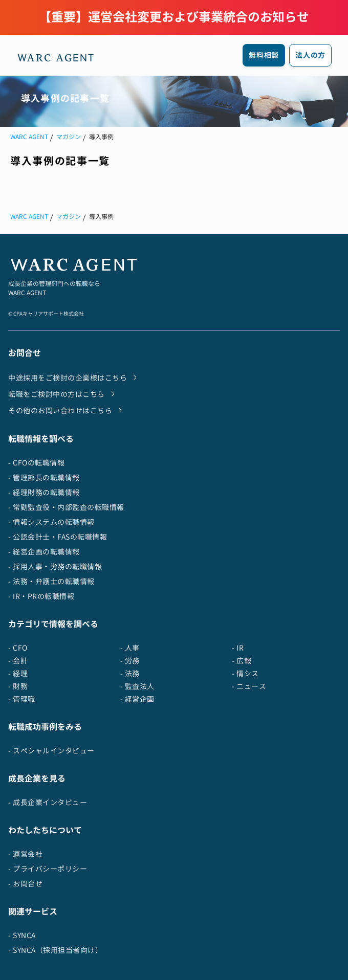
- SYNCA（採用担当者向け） (55, 950)
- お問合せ (25, 884)
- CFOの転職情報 (36, 463)
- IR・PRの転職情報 (41, 596)
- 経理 (18, 673)
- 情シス (245, 673)
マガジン (69, 137)
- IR (238, 648)
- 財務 (18, 686)
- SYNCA (22, 935)
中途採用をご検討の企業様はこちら (75, 377)
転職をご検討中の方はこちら (64, 394)
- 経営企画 (137, 699)
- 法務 (130, 673)
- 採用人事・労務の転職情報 (55, 566)
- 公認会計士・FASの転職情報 (58, 537)
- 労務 (130, 661)
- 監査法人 (137, 686)
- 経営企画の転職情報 (44, 552)
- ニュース (249, 686)
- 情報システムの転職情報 (51, 522)
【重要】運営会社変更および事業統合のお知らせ (174, 17)
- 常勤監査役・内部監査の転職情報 (66, 507)
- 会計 (18, 661)
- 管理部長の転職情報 (44, 477)
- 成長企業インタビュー (48, 802)
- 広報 (242, 661)
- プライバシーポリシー (48, 869)
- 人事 (130, 648)
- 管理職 (22, 699)
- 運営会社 (25, 854)
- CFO (18, 648)
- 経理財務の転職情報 (44, 492)
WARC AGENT (29, 137)
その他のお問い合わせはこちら (67, 410)
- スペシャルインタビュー (51, 751)
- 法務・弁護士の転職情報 (51, 581)
